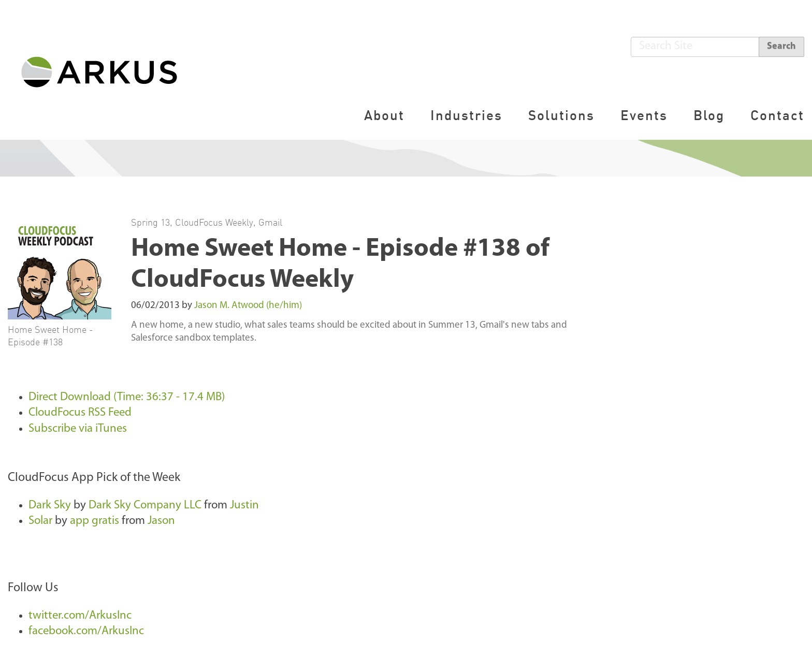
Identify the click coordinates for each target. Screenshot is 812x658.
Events (644, 115)
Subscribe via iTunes (78, 429)
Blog (709, 115)
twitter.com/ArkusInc (80, 616)
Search (781, 46)
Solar (40, 521)
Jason (161, 521)
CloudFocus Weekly (214, 222)
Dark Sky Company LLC (145, 506)
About (384, 115)
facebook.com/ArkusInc (86, 631)
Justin (244, 506)
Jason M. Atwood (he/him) (248, 306)
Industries (466, 115)
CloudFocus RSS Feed (80, 413)
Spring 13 (150, 222)
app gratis (95, 521)
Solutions (561, 115)
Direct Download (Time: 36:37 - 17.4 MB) (127, 397)
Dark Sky (50, 506)
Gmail (270, 222)
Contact (777, 115)
